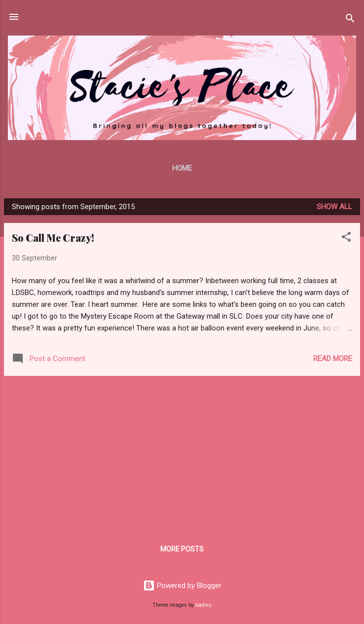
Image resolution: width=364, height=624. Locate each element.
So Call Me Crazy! (53, 238)
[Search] (350, 20)
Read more (333, 359)
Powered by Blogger (182, 586)
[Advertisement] (182, 453)
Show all (334, 207)
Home (182, 168)
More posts (182, 549)
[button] (346, 239)
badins (203, 605)
